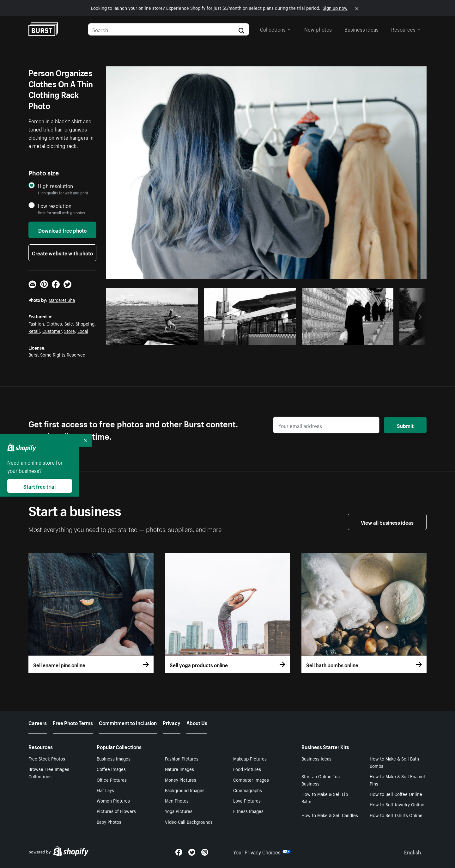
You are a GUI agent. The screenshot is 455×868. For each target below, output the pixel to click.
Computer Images (251, 779)
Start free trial (39, 486)
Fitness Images (248, 811)
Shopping (85, 323)
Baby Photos (109, 822)
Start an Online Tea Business (321, 780)
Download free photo (62, 230)
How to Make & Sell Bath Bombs (394, 762)
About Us (197, 722)
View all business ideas (387, 522)
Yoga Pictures (179, 811)
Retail (34, 331)
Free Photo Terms (73, 722)
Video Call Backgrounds (189, 822)
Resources (406, 29)
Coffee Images (111, 769)
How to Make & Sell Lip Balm (325, 797)
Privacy (172, 722)
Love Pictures (247, 800)
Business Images (114, 758)
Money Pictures (181, 779)
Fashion (36, 323)
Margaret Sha (62, 300)
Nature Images (179, 769)
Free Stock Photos (47, 758)
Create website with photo (62, 253)
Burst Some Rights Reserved (57, 354)
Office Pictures (112, 779)
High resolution (55, 186)
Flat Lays (105, 790)
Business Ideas (316, 758)
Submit (405, 425)
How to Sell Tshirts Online (396, 815)
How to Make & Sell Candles (330, 815)
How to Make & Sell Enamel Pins (397, 780)
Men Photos (177, 800)
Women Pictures (113, 800)
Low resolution (55, 206)
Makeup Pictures (250, 758)
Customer (52, 331)
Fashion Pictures (182, 758)
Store (70, 331)
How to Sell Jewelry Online (397, 804)
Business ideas (361, 29)
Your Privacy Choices (262, 852)
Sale (69, 323)
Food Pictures (247, 769)
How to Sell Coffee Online (396, 794)
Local (83, 331)
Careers (38, 722)
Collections (275, 29)
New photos (318, 29)
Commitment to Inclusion (128, 722)
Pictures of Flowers (116, 811)
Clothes (54, 323)
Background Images (185, 790)
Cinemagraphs (248, 790)
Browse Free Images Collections (49, 772)
